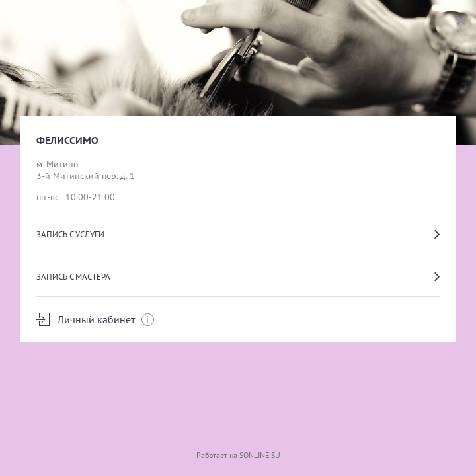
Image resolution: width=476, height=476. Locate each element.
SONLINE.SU (260, 455)
